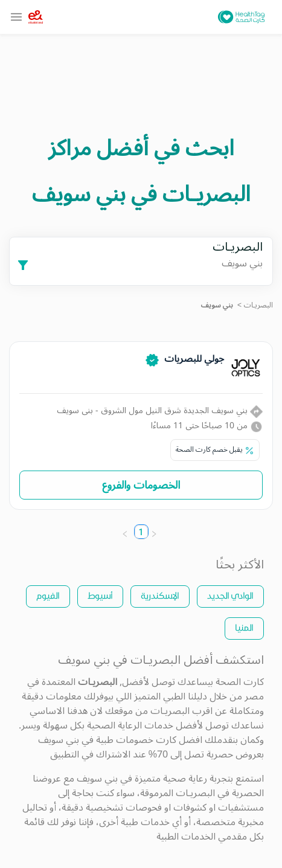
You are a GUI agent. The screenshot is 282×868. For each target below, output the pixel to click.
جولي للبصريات (194, 359)
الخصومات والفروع (141, 485)
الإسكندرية (160, 595)
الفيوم (48, 595)
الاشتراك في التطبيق (90, 754)
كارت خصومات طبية (136, 740)
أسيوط (100, 595)
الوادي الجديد (230, 595)
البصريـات (258, 305)
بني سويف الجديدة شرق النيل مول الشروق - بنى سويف (160, 410)
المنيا (244, 627)
